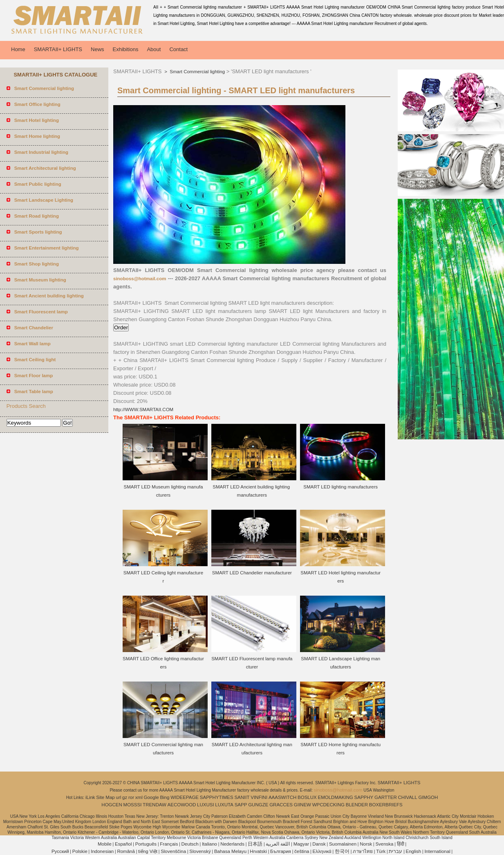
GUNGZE (258, 805)
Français (169, 844)
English (414, 851)
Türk (381, 851)
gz (125, 797)
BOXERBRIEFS (386, 805)
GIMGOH (428, 797)
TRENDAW (155, 805)
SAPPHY (364, 797)
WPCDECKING (328, 805)
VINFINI (259, 797)
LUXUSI (206, 805)
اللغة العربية (278, 844)
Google (151, 797)
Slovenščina (173, 851)
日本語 (255, 844)
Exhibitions (126, 49)
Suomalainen (343, 844)
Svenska (384, 844)
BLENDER (357, 805)
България (281, 851)
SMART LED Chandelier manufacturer (252, 573)
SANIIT (242, 797)
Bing (165, 797)
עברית (395, 851)
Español (123, 844)
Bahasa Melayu (230, 851)
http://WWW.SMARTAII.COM (143, 409)
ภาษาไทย (363, 851)
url (119, 797)
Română (126, 851)
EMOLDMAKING (336, 797)
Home (18, 49)
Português (146, 844)
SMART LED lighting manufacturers (340, 487)
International (437, 851)
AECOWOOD (182, 805)
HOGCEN (112, 805)
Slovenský (200, 851)
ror (131, 797)
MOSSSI (133, 805)
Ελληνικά (322, 851)
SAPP (241, 805)
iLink (90, 797)
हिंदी (401, 844)
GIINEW (302, 805)
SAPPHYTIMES (217, 797)
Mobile (105, 844)
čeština (302, 851)
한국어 (342, 851)
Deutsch (190, 844)
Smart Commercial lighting (197, 72)
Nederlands (232, 844)
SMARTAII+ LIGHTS (58, 49)
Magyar (301, 844)
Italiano (209, 844)
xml (139, 797)
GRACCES (281, 805)
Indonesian (102, 851)
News (97, 49)
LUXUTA (224, 805)
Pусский (60, 851)
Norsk (366, 844)
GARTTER (386, 797)
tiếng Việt (148, 851)
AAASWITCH (282, 797)
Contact (178, 49)
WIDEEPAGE (185, 797)
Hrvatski (258, 851)
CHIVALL (408, 797)
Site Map (105, 797)
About (154, 49)
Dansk (319, 844)
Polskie (80, 851)
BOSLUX (307, 797)
